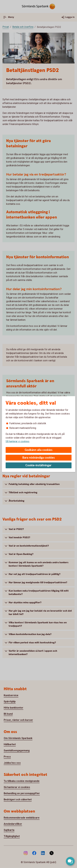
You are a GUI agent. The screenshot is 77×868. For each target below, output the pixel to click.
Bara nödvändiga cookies (39, 458)
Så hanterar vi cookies (17, 441)
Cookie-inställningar (38, 465)
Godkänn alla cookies (39, 450)
